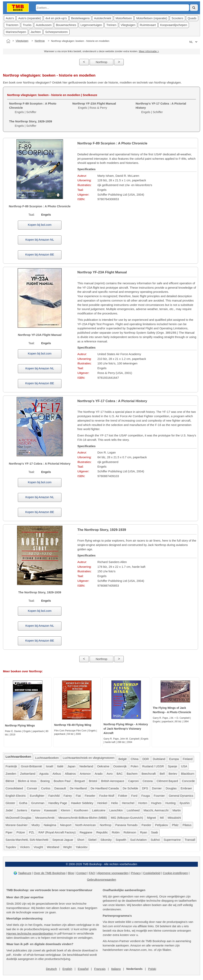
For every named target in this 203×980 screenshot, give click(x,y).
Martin (177, 810)
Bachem (132, 774)
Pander (146, 825)
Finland (188, 759)
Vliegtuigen (128, 25)
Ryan (144, 832)
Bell (162, 774)
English (67, 969)
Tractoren (12, 25)
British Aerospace (113, 781)
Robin (116, 832)
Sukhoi (155, 840)
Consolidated (14, 788)
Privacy (136, 873)
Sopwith (121, 840)
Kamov (36, 810)
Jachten (36, 32)
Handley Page (58, 803)
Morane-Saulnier (17, 825)
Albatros (70, 774)
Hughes (156, 803)
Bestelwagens (80, 18)
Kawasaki (51, 810)
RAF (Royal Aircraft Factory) (57, 832)
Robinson (130, 832)
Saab (155, 832)
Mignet (152, 818)
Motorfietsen (124, 18)
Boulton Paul (62, 781)
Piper (9, 832)
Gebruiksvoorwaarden (102, 880)
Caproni (134, 781)
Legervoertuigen (91, 25)
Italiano (116, 969)
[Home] (8, 41)
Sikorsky (106, 840)
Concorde (188, 781)
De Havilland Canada (105, 788)
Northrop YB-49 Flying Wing (73, 725)
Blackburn (188, 774)
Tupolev (11, 847)
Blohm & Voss (27, 781)
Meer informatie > (149, 51)
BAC (120, 774)
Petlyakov (161, 825)
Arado (99, 774)
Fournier (159, 796)
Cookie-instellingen (175, 873)
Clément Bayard (167, 781)
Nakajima (50, 825)
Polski (152, 969)
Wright (68, 847)
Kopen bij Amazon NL (40, 240)
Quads (192, 18)
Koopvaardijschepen (174, 25)
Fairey (68, 796)
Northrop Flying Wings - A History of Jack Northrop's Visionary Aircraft (126, 729)
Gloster (10, 803)
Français (100, 969)
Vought (38, 847)
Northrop (40, 41)
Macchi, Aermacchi (156, 810)
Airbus (57, 774)
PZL (32, 832)
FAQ (92, 873)
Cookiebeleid (152, 873)
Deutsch (51, 969)
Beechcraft (149, 774)
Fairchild (54, 796)
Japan (71, 766)
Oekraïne (103, 766)
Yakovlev (82, 847)
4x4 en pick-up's (56, 18)
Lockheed (133, 810)
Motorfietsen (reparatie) (152, 18)
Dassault (60, 788)
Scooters (177, 18)
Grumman (38, 803)
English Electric (16, 796)
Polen (134, 766)
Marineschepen (16, 32)
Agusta (44, 774)
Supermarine (172, 840)
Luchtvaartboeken (47, 758)
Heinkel (102, 803)
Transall (190, 840)
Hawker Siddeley (82, 803)
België (123, 759)
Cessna (148, 781)
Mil (162, 818)
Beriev (173, 774)
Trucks (27, 25)
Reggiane (86, 832)
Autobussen (44, 25)
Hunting (170, 803)
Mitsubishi (174, 818)
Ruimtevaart (148, 25)
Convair (32, 788)
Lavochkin (116, 810)
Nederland (86, 766)
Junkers (22, 810)
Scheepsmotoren (56, 32)
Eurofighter (37, 796)
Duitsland (159, 759)
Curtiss (46, 788)
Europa (174, 759)
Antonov (85, 774)
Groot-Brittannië (32, 766)
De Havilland (78, 788)
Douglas (171, 788)
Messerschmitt (45, 818)
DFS (145, 788)
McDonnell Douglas (18, 818)
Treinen (111, 25)
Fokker (123, 796)
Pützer (21, 832)
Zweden (11, 774)
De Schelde (130, 788)
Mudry (36, 825)
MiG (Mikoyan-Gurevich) (127, 818)
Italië (60, 766)
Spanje (173, 766)
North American (86, 825)
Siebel (92, 840)
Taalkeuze (25, 873)
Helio (115, 803)
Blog (71, 873)
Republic (102, 832)
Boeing (45, 781)
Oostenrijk (120, 766)
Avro (110, 774)
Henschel (128, 803)
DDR (146, 759)
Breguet (80, 781)
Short (81, 840)
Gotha (23, 803)
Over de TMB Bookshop (50, 873)
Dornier (157, 788)
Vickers (25, 847)
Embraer (186, 788)
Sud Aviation (138, 840)
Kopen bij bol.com (40, 225)
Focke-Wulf (107, 796)
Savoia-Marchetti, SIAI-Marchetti (27, 840)
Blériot (10, 781)
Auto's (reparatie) (30, 18)
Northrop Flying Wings (20, 725)
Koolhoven (81, 810)
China (135, 759)
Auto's (10, 18)
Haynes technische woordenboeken (30, 933)
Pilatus (187, 825)
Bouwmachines (66, 25)
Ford (134, 796)
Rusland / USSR (153, 766)
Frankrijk (11, 766)
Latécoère (99, 810)
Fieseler (90, 796)
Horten (143, 803)
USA (184, 766)
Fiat (78, 796)
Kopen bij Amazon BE (40, 254)
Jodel (9, 810)
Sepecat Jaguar (63, 840)
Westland (53, 847)
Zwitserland (28, 774)
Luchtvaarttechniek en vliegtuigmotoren (89, 758)
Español (83, 969)
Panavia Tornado (126, 825)
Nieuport (66, 825)
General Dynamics (181, 796)
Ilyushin (185, 803)
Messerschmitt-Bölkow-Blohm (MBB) (83, 818)
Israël (49, 766)
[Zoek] (194, 8)
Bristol (93, 781)
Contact (81, 873)
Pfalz (175, 825)
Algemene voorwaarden (113, 873)
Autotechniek (103, 18)
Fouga (146, 796)
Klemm (66, 810)
